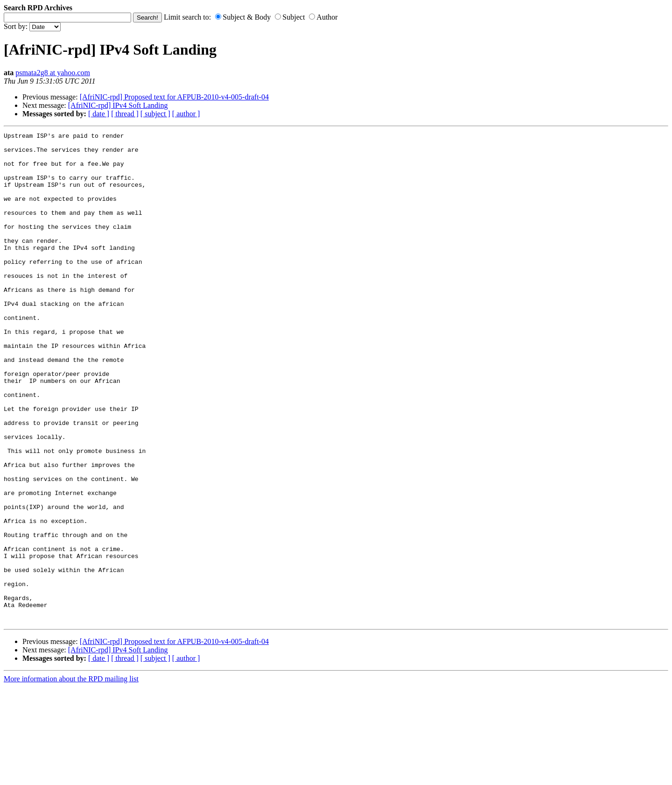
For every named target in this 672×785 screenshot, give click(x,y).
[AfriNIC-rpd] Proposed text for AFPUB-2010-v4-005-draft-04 (174, 97)
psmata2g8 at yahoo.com (53, 73)
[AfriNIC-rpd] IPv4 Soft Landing (118, 105)
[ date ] (99, 114)
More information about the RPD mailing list (71, 777)
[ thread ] (125, 114)
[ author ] (186, 114)
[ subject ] (155, 114)
